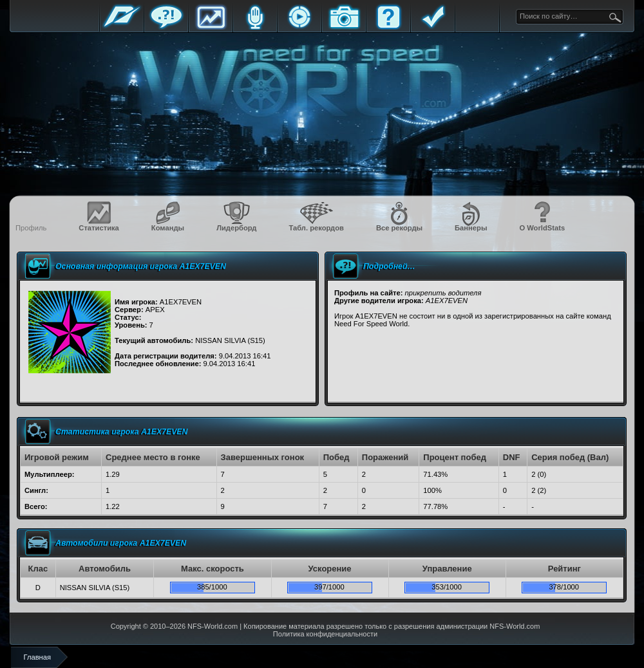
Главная (122, 27)
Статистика (211, 27)
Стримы (299, 27)
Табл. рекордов (316, 228)
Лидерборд (236, 228)
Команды (168, 228)
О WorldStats (542, 228)
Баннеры (471, 228)
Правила (433, 27)
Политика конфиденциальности (325, 634)
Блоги (255, 27)
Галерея (344, 27)
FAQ (388, 27)
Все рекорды (399, 228)
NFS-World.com (213, 626)
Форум (166, 27)
